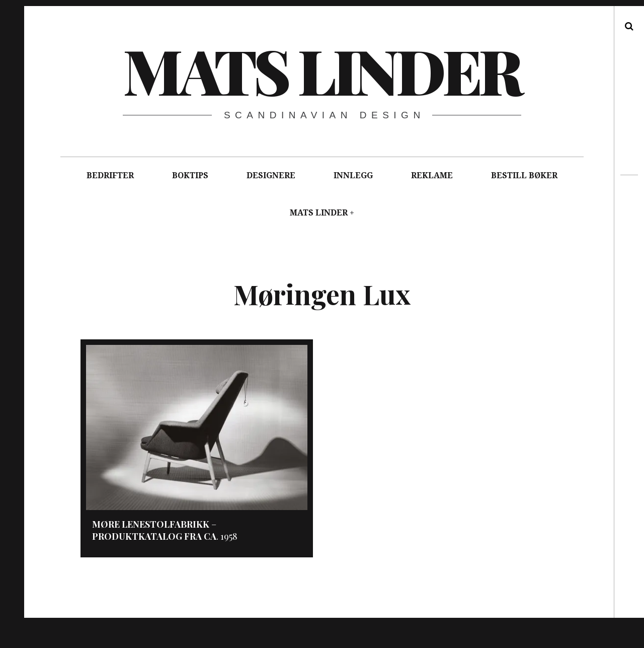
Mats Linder (321, 70)
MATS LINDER (319, 213)
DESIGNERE (271, 175)
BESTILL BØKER (524, 175)
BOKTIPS (190, 175)
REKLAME (432, 175)
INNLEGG (353, 175)
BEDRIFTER (110, 175)
